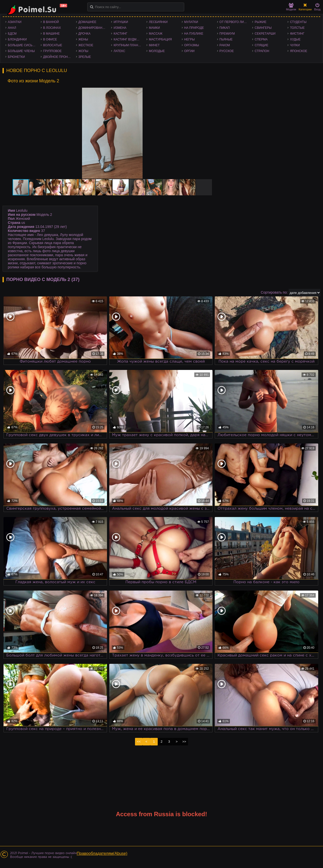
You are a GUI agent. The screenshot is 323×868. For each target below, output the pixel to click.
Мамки (154, 28)
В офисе (50, 39)
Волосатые (53, 45)
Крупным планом (128, 45)
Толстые (297, 28)
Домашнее (87, 22)
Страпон (262, 51)
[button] (212, 92)
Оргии (189, 51)
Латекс (119, 51)
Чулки (295, 45)
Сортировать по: (274, 292)
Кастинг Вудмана (128, 39)
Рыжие (260, 22)
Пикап (225, 28)
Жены (83, 39)
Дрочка (85, 34)
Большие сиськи (22, 45)
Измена (120, 28)
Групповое (52, 51)
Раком (225, 45)
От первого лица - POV (235, 22)
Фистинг (297, 34)
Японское (299, 51)
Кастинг (120, 34)
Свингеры (263, 28)
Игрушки (121, 22)
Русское (227, 51)
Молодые (157, 51)
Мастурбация (160, 39)
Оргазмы (192, 45)
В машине (51, 34)
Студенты (298, 22)
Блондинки (17, 39)
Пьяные (226, 39)
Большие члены (21, 51)
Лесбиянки (158, 22)
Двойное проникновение (58, 57)
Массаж (156, 34)
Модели (291, 7)
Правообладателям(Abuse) (102, 853)
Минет (154, 45)
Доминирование (92, 28)
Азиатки (15, 22)
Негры (190, 39)
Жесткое (86, 45)
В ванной (51, 22)
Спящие (261, 45)
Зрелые (85, 57)
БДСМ (12, 34)
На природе (194, 28)
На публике (194, 34)
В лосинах (52, 28)
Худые (295, 39)
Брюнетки (16, 57)
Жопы (83, 51)
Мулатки (191, 22)
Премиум (227, 34)
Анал (12, 28)
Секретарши (265, 34)
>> (184, 742)
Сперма (261, 39)
